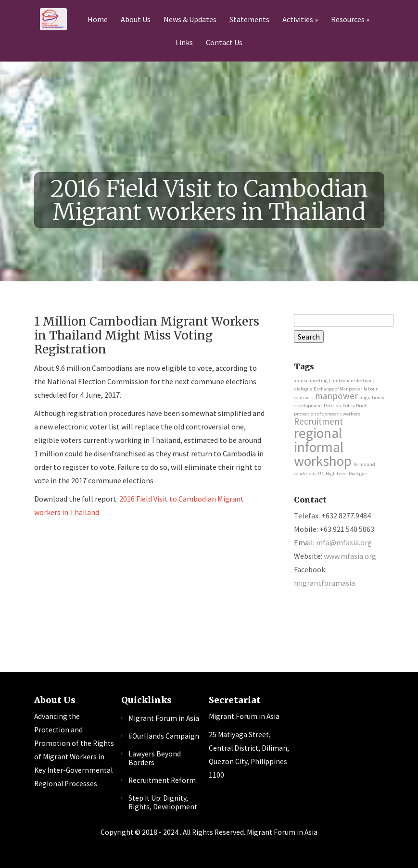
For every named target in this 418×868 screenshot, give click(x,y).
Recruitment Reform (162, 780)
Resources (348, 20)
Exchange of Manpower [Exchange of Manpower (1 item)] (338, 389)
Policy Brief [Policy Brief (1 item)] (354, 406)
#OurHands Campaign (164, 736)
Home (98, 20)
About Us (136, 20)
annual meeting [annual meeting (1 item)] (311, 381)
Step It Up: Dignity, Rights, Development (163, 803)
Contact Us (224, 43)
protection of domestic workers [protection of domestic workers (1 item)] (327, 414)
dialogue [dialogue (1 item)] (303, 389)
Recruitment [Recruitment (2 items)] (318, 421)
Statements (249, 20)
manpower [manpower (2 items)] (336, 396)
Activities (298, 20)
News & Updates (190, 20)
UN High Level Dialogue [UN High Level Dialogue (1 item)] (342, 473)
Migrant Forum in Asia (164, 718)
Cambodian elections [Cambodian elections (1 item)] (351, 381)
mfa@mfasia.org (344, 542)
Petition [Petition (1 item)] (332, 406)
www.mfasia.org (350, 556)
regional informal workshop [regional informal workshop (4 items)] (323, 447)
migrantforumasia (324, 583)
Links (184, 43)
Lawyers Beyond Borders (155, 758)
